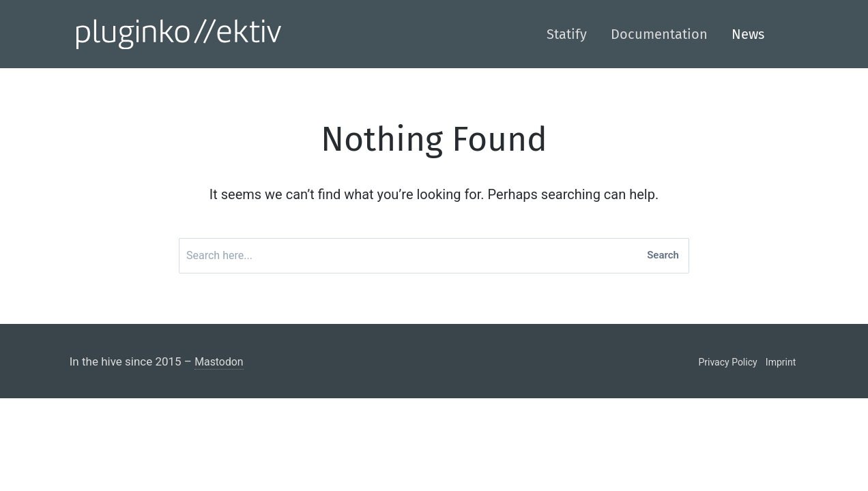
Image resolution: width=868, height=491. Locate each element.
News (748, 34)
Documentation (659, 34)
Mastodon (221, 366)
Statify (567, 34)
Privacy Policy (727, 366)
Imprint (781, 366)
